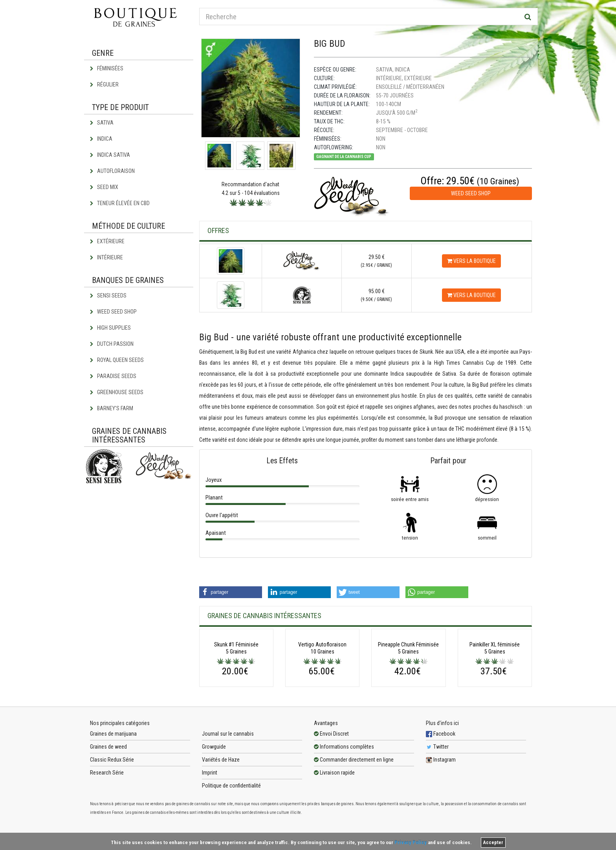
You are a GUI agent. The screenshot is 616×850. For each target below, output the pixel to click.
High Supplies (110, 328)
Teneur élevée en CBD (120, 203)
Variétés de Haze (221, 821)
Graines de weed (108, 808)
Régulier (104, 84)
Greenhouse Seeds (117, 392)
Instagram (441, 821)
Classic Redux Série (112, 821)
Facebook (441, 795)
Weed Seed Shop (113, 312)
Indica (101, 139)
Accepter (493, 843)
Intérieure (106, 257)
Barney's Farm (112, 408)
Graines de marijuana (113, 795)
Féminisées (107, 68)
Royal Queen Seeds (117, 360)
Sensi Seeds (108, 296)
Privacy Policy (411, 842)
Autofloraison (112, 171)
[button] (231, 592)
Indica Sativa (110, 155)
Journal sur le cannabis (228, 795)
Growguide (214, 808)
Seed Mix (104, 187)
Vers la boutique (471, 261)
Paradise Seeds (113, 376)
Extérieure (107, 241)
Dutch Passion (112, 344)
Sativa (102, 123)
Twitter (437, 808)
